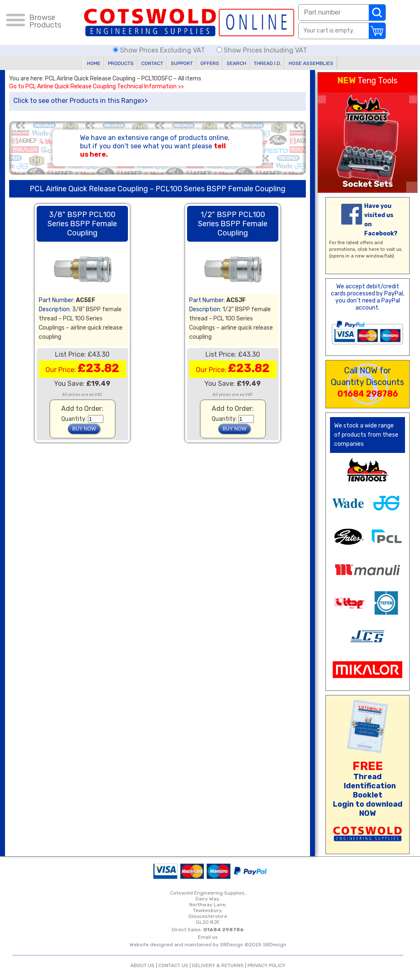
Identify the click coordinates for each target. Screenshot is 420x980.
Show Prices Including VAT (262, 50)
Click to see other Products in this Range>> (81, 101)
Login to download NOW (368, 809)
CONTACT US (173, 965)
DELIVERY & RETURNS (218, 965)
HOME (94, 63)
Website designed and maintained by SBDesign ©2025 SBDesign (208, 945)
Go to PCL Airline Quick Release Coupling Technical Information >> (96, 87)
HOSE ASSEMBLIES (311, 63)
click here (368, 249)
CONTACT (152, 63)
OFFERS (210, 63)
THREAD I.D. (267, 63)
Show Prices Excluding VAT (160, 50)
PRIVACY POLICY (266, 965)
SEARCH (236, 63)
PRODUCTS (121, 63)
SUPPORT (182, 63)
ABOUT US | (144, 965)
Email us (208, 937)
